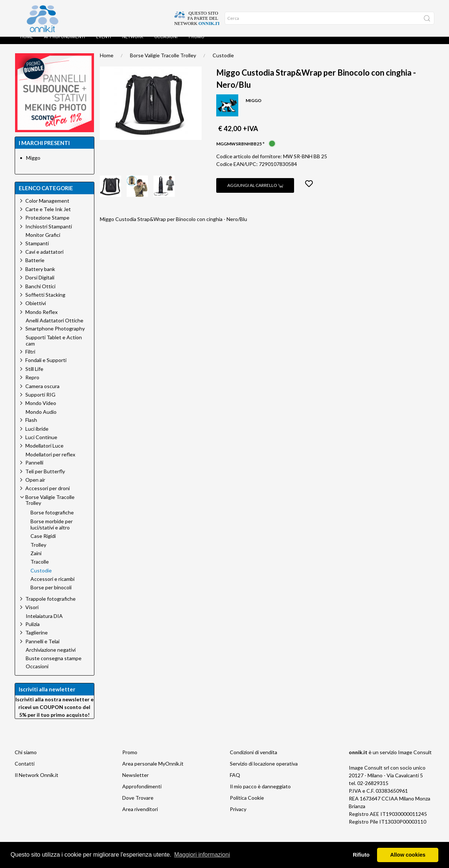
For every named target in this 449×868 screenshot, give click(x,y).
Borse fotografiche (52, 520)
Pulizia (32, 631)
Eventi (103, 44)
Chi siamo (26, 759)
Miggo (33, 165)
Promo (197, 44)
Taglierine (37, 640)
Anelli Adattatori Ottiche (55, 328)
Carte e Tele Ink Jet (48, 216)
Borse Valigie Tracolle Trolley (163, 63)
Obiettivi (36, 310)
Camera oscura (42, 393)
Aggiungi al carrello (255, 193)
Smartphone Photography (55, 336)
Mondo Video (41, 410)
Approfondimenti (65, 44)
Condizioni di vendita (254, 759)
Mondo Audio (41, 419)
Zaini (36, 561)
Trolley (38, 552)
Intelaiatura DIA (44, 623)
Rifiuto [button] (361, 855)
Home (27, 44)
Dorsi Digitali (40, 285)
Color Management (47, 208)
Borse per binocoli (51, 595)
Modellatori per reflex (50, 462)
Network (133, 44)
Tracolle (40, 569)
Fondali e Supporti (46, 367)
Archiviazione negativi (51, 657)
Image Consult (415, 759)
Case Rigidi (43, 543)
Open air (35, 487)
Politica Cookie (247, 805)
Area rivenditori (140, 816)
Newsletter (135, 782)
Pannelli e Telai (42, 649)
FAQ (235, 782)
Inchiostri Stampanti (49, 234)
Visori (32, 614)
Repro (32, 385)
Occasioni (166, 44)
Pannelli (34, 470)
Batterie (35, 267)
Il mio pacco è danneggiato (260, 794)
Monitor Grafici (43, 242)
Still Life (34, 376)
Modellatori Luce (44, 453)
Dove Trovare (138, 805)
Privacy (238, 816)
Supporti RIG (40, 402)
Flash (31, 427)
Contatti (25, 771)
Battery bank (40, 276)
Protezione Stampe (47, 225)
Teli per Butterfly (45, 479)
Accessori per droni (48, 496)
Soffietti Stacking (45, 302)
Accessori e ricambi (52, 586)
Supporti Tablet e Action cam (54, 348)
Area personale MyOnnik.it (153, 771)
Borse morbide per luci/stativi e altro (52, 532)
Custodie (223, 63)
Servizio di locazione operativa (264, 771)
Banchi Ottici (40, 294)
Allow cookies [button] (408, 855)
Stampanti (37, 251)
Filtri (30, 359)
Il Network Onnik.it (37, 782)
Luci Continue (41, 444)
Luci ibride (37, 436)
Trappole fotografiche (50, 606)
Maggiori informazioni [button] (202, 855)
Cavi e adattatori (44, 259)
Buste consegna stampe (54, 666)
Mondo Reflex (41, 319)
